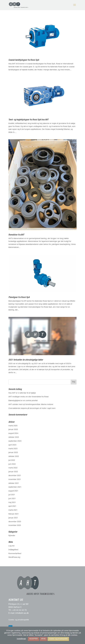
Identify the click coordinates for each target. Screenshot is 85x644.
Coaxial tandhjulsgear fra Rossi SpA (24, 60)
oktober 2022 (14, 457)
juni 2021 (12, 499)
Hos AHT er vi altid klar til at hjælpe (22, 393)
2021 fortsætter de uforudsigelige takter (26, 360)
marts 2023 (13, 449)
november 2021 (15, 480)
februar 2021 (14, 514)
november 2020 (15, 526)
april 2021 (12, 506)
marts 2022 (13, 468)
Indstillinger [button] (21, 639)
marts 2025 (13, 426)
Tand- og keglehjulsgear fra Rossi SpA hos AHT (28, 120)
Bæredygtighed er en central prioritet (23, 401)
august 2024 (13, 433)
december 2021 (15, 476)
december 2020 (15, 522)
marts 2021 (13, 510)
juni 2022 (12, 464)
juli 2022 (12, 460)
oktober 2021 (14, 483)
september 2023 (15, 441)
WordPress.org (14, 557)
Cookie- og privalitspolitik (58, 639)
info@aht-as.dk (22, 613)
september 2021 (15, 487)
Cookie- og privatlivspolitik (19, 620)
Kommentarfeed (15, 554)
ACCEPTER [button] (33, 639)
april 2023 (12, 445)
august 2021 (13, 491)
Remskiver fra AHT (16, 235)
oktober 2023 (14, 437)
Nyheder (12, 536)
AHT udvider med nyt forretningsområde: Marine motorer (31, 405)
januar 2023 (13, 453)
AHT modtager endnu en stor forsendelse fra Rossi (28, 397)
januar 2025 (13, 430)
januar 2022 (13, 472)
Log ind (11, 546)
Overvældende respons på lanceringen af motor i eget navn (32, 408)
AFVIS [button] (43, 639)
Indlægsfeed (13, 550)
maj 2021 (12, 503)
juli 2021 (12, 495)
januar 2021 (13, 518)
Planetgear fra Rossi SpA (19, 297)
